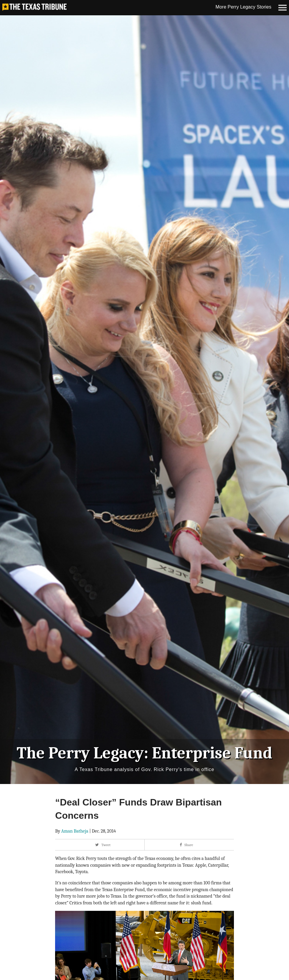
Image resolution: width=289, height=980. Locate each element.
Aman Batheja (75, 825)
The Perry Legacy (80, 748)
